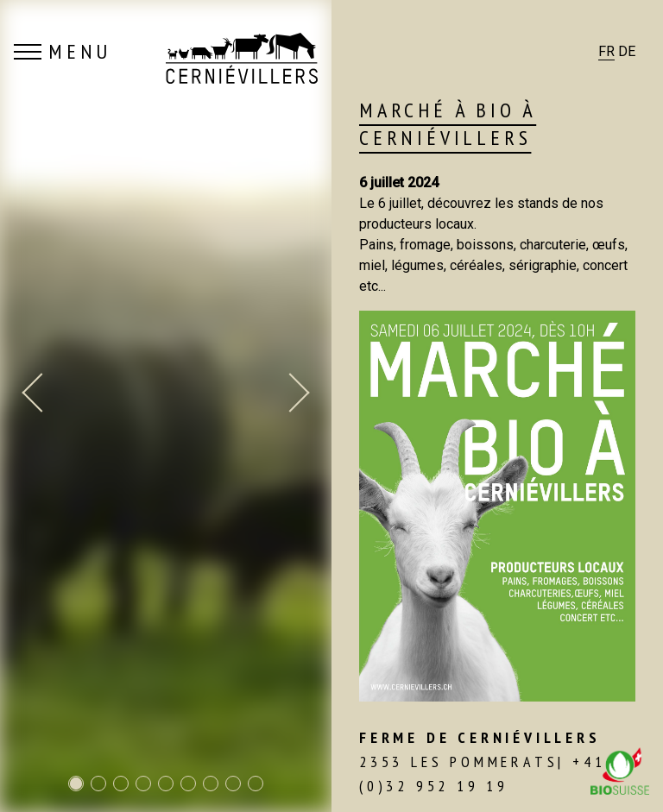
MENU (63, 52)
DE (627, 51)
